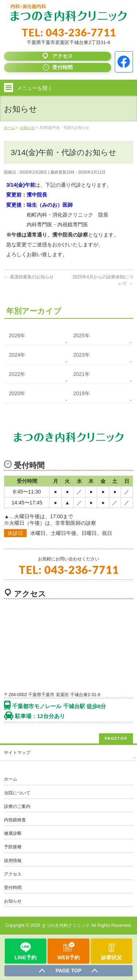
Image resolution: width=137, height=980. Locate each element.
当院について (17, 793)
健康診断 (13, 833)
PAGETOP (116, 738)
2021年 (82, 374)
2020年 (17, 393)
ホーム (11, 779)
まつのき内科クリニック (66, 925)
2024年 (17, 355)
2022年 (17, 374)
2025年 (82, 336)
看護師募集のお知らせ (29, 277)
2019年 (82, 393)
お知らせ (13, 901)
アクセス (13, 874)
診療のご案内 (17, 806)
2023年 (82, 355)
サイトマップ (17, 753)
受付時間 (13, 888)
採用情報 (13, 861)
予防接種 (13, 847)
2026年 (17, 336)
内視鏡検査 (15, 820)
